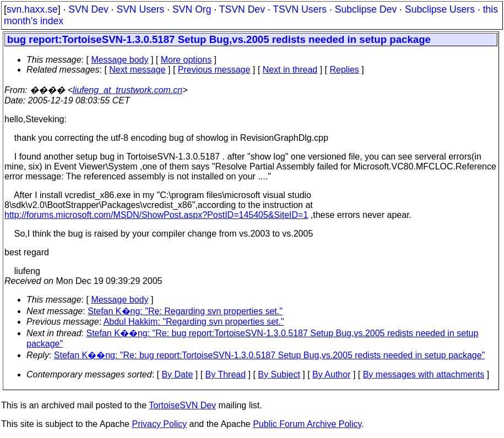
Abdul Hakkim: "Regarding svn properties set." (194, 322)
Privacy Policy (159, 424)
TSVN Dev (242, 9)
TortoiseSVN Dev (182, 405)
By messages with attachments (424, 374)
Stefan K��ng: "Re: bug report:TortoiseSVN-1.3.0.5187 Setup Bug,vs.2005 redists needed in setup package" (270, 355)
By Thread (226, 374)
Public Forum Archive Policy (307, 424)
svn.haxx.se (32, 9)
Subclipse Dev (366, 9)
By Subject (279, 374)
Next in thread (290, 70)
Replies (345, 70)
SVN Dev (88, 9)
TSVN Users (300, 9)
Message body (120, 60)
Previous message (214, 70)
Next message (137, 70)
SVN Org (192, 9)
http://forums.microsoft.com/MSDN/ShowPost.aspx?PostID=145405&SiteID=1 (156, 215)
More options (186, 60)
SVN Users (140, 9)
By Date (177, 374)
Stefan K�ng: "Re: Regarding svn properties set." (185, 311)
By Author (331, 374)
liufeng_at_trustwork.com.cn (128, 90)
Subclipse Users (440, 9)
